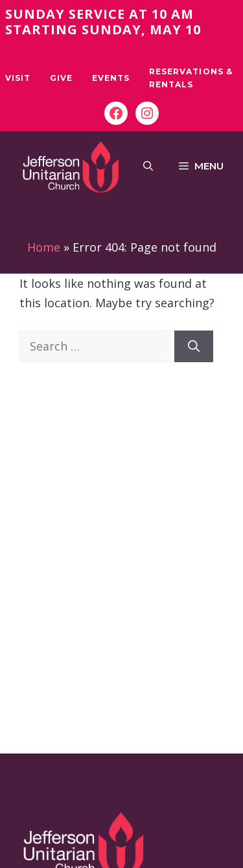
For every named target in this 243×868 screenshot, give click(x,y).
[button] (148, 166)
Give (61, 78)
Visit (18, 78)
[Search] (194, 346)
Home (44, 247)
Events (111, 78)
